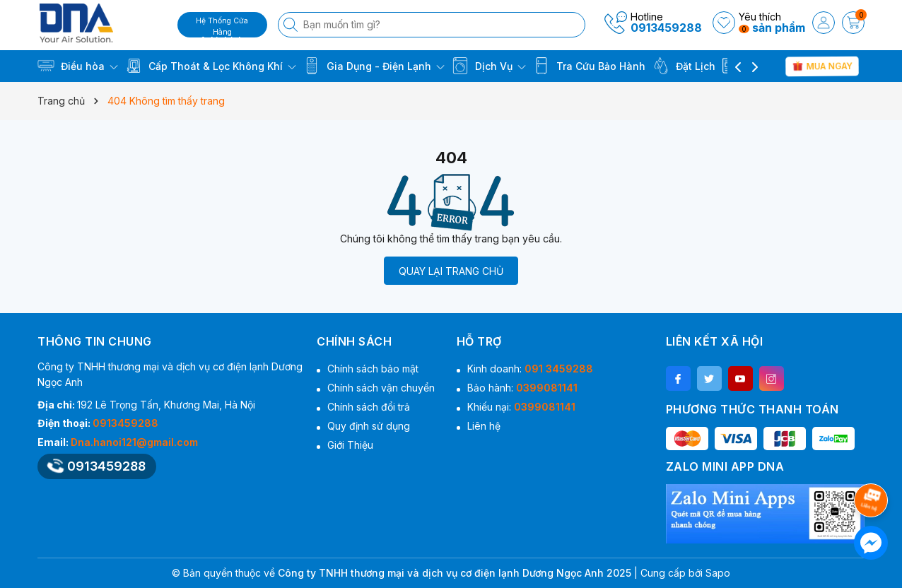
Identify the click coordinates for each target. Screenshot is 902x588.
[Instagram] (772, 378)
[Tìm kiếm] (292, 25)
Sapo (718, 573)
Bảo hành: (522, 388)
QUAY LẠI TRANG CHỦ (451, 271)
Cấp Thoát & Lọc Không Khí (211, 66)
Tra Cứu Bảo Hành (589, 66)
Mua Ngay (822, 66)
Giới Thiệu (350, 445)
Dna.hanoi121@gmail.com (134, 442)
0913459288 (666, 28)
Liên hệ (484, 426)
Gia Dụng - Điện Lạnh (374, 66)
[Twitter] (709, 378)
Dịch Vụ (489, 66)
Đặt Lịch (684, 66)
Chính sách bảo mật (373, 369)
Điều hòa (78, 66)
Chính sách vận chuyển (381, 388)
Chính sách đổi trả (369, 407)
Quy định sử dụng (369, 426)
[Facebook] (678, 378)
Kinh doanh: (530, 369)
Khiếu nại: (521, 407)
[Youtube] (740, 378)
